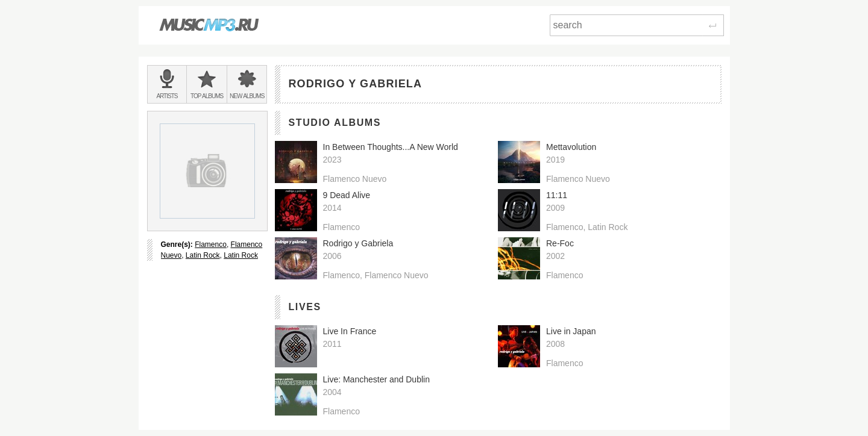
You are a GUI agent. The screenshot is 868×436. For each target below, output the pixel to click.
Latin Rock (203, 255)
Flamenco (211, 244)
